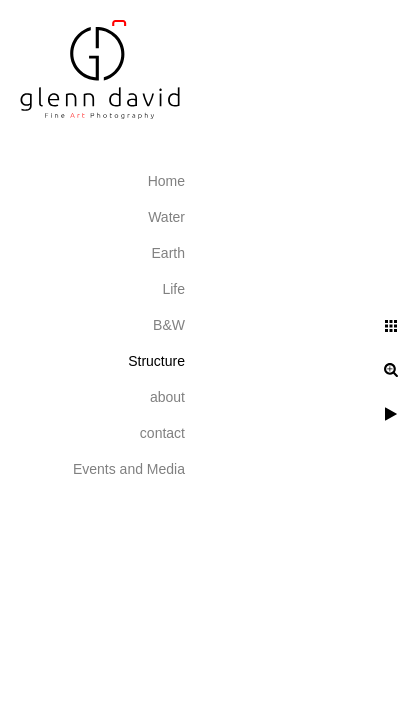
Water (166, 217)
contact (162, 433)
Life (173, 289)
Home (166, 181)
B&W (169, 325)
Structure (156, 361)
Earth (168, 253)
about (167, 397)
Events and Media (129, 469)
